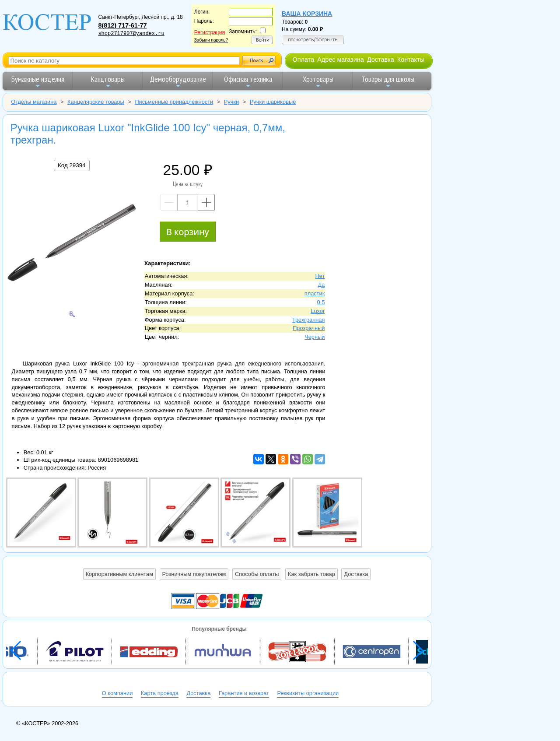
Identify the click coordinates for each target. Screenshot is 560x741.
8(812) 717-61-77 (122, 25)
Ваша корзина (307, 14)
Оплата (303, 60)
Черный (315, 337)
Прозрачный (309, 328)
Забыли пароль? (211, 40)
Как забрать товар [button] (311, 574)
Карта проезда (160, 693)
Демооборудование (178, 82)
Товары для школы (388, 82)
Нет (320, 276)
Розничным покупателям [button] (194, 574)
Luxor (318, 311)
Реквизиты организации (308, 693)
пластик (315, 293)
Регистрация (210, 32)
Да (322, 285)
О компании (117, 693)
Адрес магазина (340, 60)
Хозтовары (318, 82)
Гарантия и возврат (244, 693)
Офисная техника (248, 82)
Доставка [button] (356, 574)
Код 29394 (72, 165)
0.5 (321, 302)
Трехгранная (309, 320)
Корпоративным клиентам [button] (119, 574)
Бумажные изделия (38, 82)
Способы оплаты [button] (257, 574)
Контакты (411, 60)
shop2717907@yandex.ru (131, 34)
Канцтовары (108, 82)
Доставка (381, 60)
